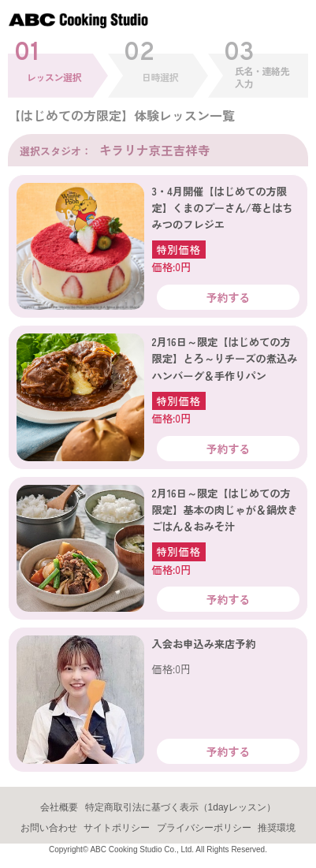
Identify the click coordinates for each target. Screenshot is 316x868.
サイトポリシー (117, 828)
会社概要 (59, 807)
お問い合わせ (49, 828)
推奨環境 (277, 828)
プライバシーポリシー (204, 828)
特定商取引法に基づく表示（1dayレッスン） (180, 807)
